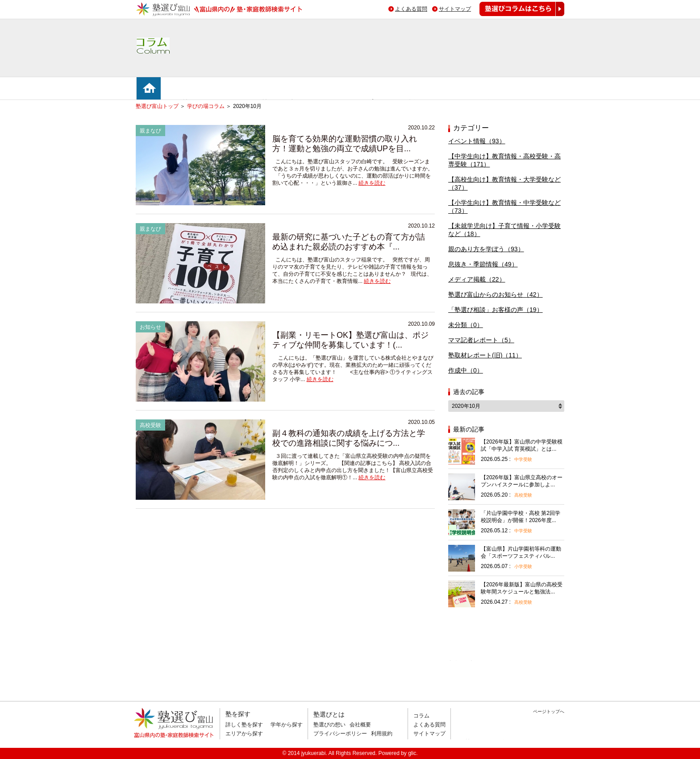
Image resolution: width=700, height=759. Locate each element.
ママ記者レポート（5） (481, 340)
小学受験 (523, 566)
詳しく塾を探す (244, 725)
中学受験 (523, 459)
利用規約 (382, 734)
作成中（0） (466, 370)
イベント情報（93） (477, 141)
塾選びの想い (329, 725)
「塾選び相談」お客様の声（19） (496, 310)
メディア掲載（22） (477, 279)
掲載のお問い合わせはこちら (504, 743)
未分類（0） (466, 325)
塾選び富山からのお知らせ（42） (496, 294)
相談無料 (462, 661)
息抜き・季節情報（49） (483, 264)
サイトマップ (455, 9)
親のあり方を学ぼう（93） (486, 249)
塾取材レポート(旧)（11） (485, 355)
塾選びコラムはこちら (515, 16)
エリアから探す (244, 734)
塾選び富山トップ (157, 106)
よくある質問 (411, 9)
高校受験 (523, 495)
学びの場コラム (206, 106)
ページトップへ (549, 711)
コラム (421, 716)
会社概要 (360, 725)
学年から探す (287, 725)
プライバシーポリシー (340, 734)
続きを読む (372, 183)
